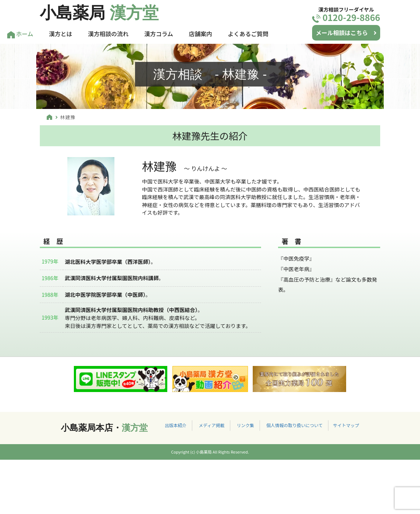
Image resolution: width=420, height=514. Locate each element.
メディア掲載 (212, 425)
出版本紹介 (176, 425)
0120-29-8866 (346, 17)
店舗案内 (201, 34)
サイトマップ (346, 425)
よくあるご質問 (248, 34)
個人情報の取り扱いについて (294, 425)
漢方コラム (159, 34)
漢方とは (60, 34)
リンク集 (245, 425)
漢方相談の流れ (108, 34)
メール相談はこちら (346, 33)
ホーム (20, 34)
